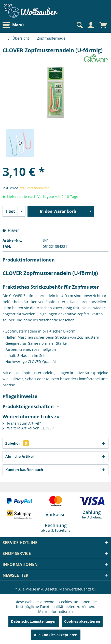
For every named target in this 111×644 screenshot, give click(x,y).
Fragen (11, 230)
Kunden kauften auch (24, 470)
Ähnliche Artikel (19, 456)
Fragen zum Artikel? (22, 423)
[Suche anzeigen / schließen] (79, 25)
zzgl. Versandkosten (35, 188)
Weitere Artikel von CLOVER (28, 428)
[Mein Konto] (91, 25)
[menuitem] (15, 25)
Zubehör (17, 443)
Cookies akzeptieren (82, 621)
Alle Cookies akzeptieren (56, 635)
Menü (13, 25)
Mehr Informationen (55, 611)
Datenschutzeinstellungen (34, 621)
